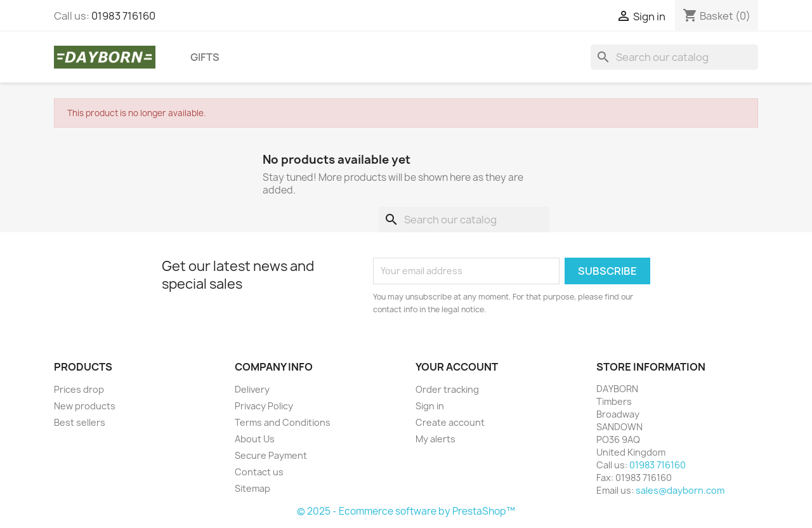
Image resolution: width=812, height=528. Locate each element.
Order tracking (447, 389)
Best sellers (80, 422)
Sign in (430, 406)
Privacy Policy (264, 406)
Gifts (205, 57)
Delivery (252, 389)
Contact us (259, 472)
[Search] (674, 57)
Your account (457, 367)
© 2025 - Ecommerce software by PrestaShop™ (406, 511)
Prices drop (79, 389)
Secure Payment (271, 455)
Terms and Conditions (283, 422)
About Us (255, 439)
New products (85, 406)
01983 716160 (123, 16)
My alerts (435, 439)
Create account (450, 422)
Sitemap (252, 488)
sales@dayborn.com (680, 490)
